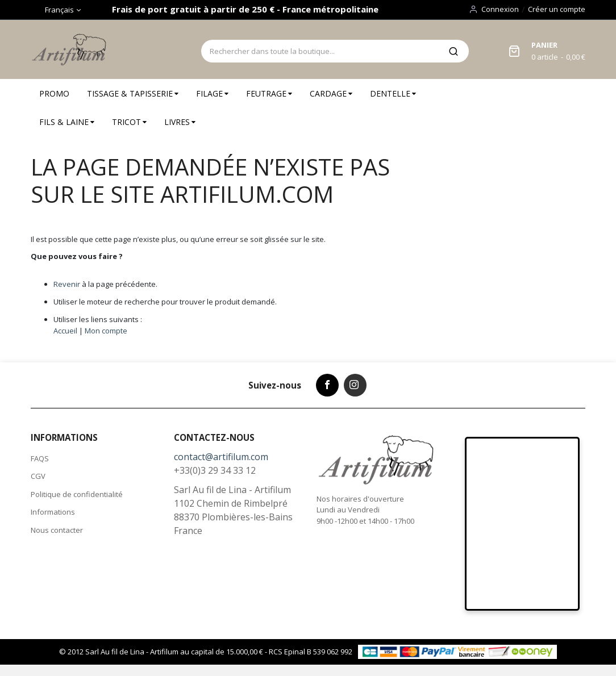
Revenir (67, 284)
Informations (53, 512)
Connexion (500, 9)
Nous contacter (57, 530)
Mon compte (106, 331)
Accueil (65, 331)
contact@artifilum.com (221, 457)
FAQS (40, 458)
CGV (38, 476)
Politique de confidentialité (77, 494)
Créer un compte (557, 9)
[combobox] (320, 51)
